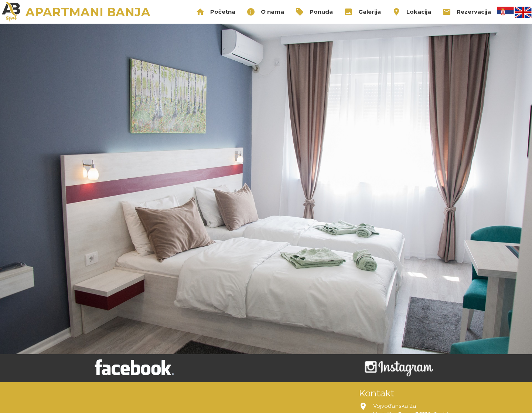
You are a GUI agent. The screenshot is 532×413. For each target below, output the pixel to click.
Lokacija (412, 12)
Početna (216, 12)
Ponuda (314, 12)
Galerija (362, 12)
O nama (265, 12)
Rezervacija (467, 12)
